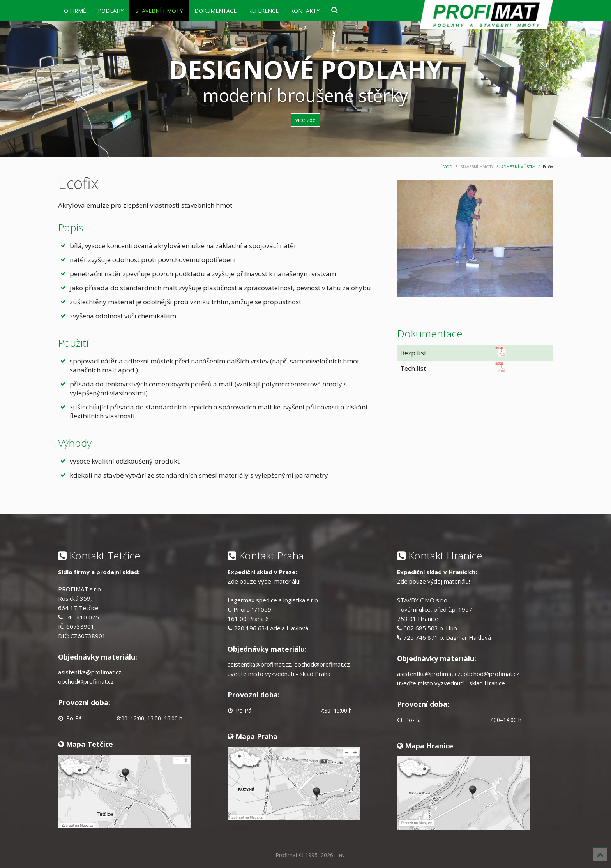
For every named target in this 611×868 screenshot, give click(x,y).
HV (342, 855)
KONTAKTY (305, 11)
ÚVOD (446, 167)
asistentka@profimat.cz (90, 672)
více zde (305, 120)
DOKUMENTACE (215, 11)
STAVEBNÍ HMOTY (159, 11)
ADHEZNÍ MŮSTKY (518, 167)
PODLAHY (111, 11)
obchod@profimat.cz (86, 681)
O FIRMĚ (75, 11)
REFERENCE (263, 11)
